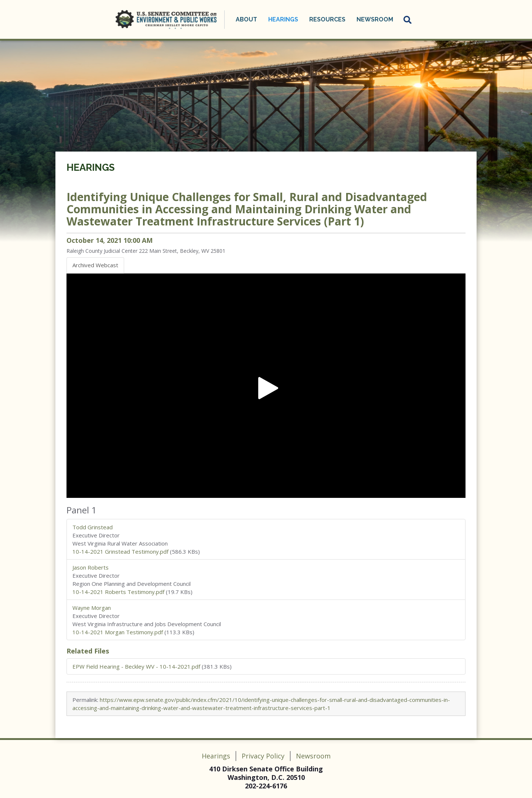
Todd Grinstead (93, 527)
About (246, 19)
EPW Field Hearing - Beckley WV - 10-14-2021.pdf (136, 666)
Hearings (283, 19)
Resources (327, 19)
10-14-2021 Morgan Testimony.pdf (118, 632)
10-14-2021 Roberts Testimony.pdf (118, 592)
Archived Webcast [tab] (95, 265)
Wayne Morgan (92, 608)
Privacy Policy (263, 756)
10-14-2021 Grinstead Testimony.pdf (120, 551)
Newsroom (375, 19)
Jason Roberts (91, 567)
